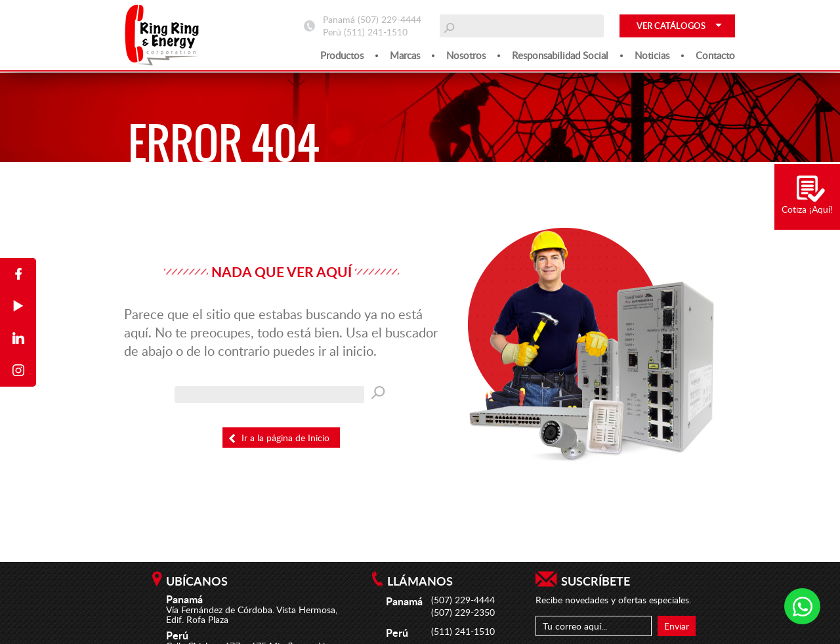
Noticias (652, 55)
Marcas (405, 55)
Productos (342, 55)
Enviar (677, 626)
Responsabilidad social (560, 55)
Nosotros (466, 55)
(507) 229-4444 (389, 19)
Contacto (715, 55)
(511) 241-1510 (376, 32)
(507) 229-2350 (463, 612)
